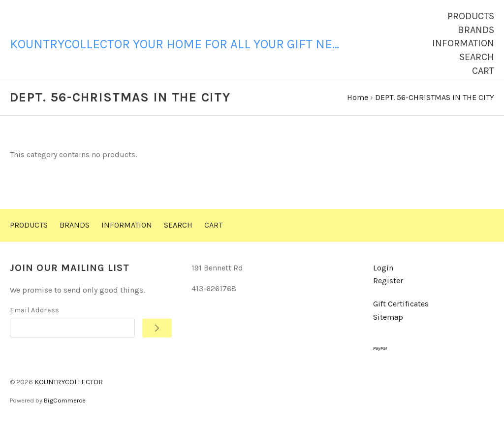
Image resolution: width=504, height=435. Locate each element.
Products (471, 16)
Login (383, 277)
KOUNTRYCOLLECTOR (69, 391)
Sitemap (388, 326)
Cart (483, 71)
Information (463, 43)
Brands (476, 30)
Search (477, 57)
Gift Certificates (401, 313)
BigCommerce (65, 410)
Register (388, 290)
